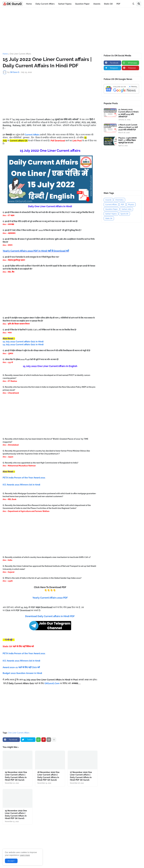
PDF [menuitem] (118, 4)
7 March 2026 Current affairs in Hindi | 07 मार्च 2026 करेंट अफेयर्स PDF (128, 127)
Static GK (109, 218)
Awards (108, 200)
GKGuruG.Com (52, 683)
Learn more (25, 855)
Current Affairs (111, 204)
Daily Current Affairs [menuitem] (45, 4)
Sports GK (124, 214)
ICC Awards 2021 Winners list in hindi (22, 661)
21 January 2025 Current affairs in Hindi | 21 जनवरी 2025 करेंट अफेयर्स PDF (129, 113)
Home (5, 54)
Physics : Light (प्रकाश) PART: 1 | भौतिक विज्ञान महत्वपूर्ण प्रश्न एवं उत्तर (128, 140)
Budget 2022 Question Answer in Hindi (22, 673)
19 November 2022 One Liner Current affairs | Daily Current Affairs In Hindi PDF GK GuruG (16, 776)
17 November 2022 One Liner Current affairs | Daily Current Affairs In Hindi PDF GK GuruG (81, 776)
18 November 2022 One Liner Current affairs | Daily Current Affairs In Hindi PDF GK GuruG (48, 776)
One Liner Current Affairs (20, 54)
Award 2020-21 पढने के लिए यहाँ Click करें (22, 667)
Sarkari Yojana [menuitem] (65, 4)
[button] (133, 4)
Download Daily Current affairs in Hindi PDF (50, 616)
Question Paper (112, 209)
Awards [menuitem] (97, 4)
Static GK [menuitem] (108, 4)
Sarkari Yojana (111, 214)
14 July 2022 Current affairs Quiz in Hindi (23, 345)
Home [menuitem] (29, 4)
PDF (123, 204)
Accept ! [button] (11, 861)
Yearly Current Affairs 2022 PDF (50, 598)
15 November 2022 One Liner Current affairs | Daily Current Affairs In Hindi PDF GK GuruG (16, 815)
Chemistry (119, 200)
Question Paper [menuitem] (82, 4)
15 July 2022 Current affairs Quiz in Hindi (23, 342)
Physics (131, 204)
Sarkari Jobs (127, 209)
